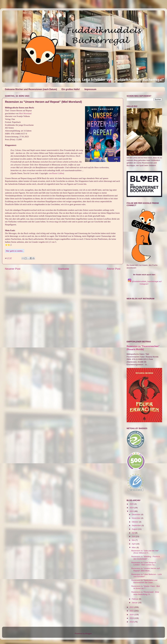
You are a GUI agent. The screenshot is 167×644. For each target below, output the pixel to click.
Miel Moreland (25, 113)
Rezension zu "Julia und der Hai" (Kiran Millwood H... (145, 552)
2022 (132, 607)
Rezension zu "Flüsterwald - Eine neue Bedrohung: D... (145, 593)
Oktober (135, 522)
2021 (132, 611)
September (137, 525)
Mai (134, 540)
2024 (132, 508)
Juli (133, 533)
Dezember (136, 514)
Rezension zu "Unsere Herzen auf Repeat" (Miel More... (146, 569)
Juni (134, 536)
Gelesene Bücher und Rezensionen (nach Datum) (31, 89)
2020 (132, 615)
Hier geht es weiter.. (15, 251)
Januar (135, 603)
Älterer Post (113, 269)
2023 (132, 511)
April (134, 544)
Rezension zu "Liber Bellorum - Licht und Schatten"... (147, 575)
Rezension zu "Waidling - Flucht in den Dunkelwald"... (146, 558)
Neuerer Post (13, 269)
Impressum (90, 89)
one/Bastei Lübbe (56, 173)
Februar (135, 599)
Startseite (63, 269)
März (134, 547)
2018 (132, 622)
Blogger (89, 633)
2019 (132, 618)
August (135, 529)
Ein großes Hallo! (71, 89)
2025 (132, 504)
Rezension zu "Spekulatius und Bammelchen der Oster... (144, 581)
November (136, 518)
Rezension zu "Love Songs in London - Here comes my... (144, 564)
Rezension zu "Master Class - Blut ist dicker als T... (146, 587)
